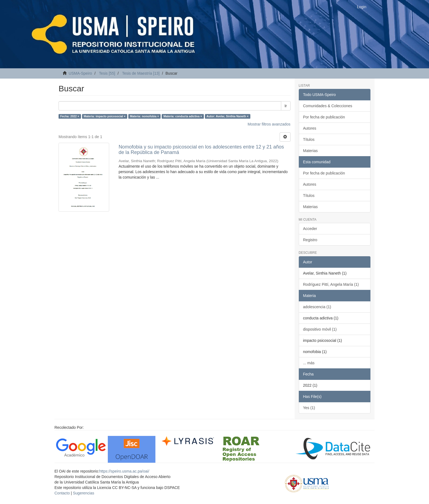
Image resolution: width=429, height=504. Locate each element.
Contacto (62, 493)
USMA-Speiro (80, 73)
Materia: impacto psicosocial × (105, 116)
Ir (286, 106)
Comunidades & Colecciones (328, 106)
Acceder (310, 229)
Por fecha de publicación (324, 117)
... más (309, 363)
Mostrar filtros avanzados (269, 124)
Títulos (309, 139)
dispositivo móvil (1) (320, 329)
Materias (311, 151)
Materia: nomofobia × (144, 116)
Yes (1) (309, 408)
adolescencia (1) (317, 307)
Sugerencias (83, 493)
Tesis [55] (107, 73)
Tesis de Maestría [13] (141, 73)
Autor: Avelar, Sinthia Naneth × (228, 116)
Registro (310, 240)
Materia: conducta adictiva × (183, 116)
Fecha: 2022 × (70, 116)
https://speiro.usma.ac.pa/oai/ (124, 471)
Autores (310, 128)
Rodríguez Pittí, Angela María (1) (331, 284)
